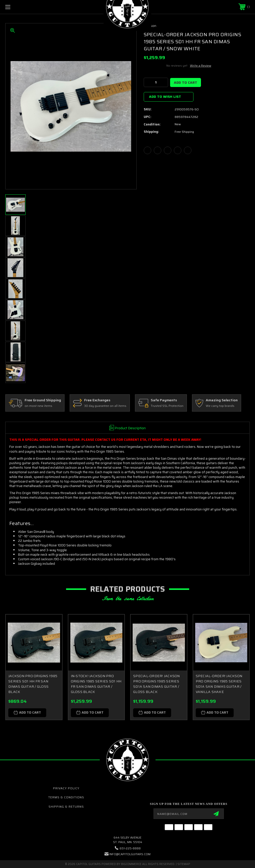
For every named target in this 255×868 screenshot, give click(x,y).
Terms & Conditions (66, 797)
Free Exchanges (97, 400)
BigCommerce (131, 864)
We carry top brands (220, 406)
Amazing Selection (222, 400)
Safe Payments (164, 400)
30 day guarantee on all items (105, 406)
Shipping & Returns (66, 807)
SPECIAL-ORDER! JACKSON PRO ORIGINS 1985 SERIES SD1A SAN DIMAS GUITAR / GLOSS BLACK (157, 684)
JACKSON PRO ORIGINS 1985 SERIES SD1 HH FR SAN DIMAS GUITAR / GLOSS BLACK (33, 684)
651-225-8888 (130, 848)
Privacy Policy (66, 788)
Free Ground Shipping (43, 400)
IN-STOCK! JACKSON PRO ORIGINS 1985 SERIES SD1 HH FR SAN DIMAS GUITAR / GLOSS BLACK (96, 684)
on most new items (38, 406)
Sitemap (184, 864)
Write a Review (201, 66)
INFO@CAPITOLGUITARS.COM (130, 854)
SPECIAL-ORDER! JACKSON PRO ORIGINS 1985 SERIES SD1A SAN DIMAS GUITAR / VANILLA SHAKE (219, 684)
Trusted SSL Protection (167, 406)
